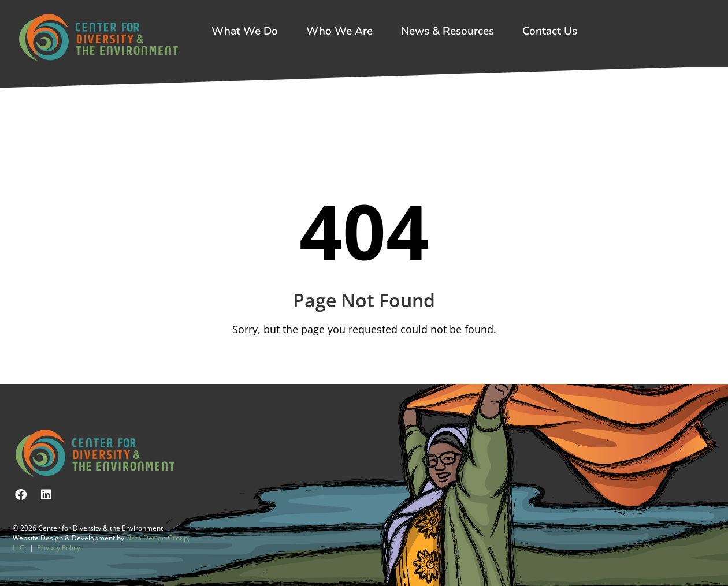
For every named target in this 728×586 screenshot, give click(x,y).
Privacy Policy (59, 548)
